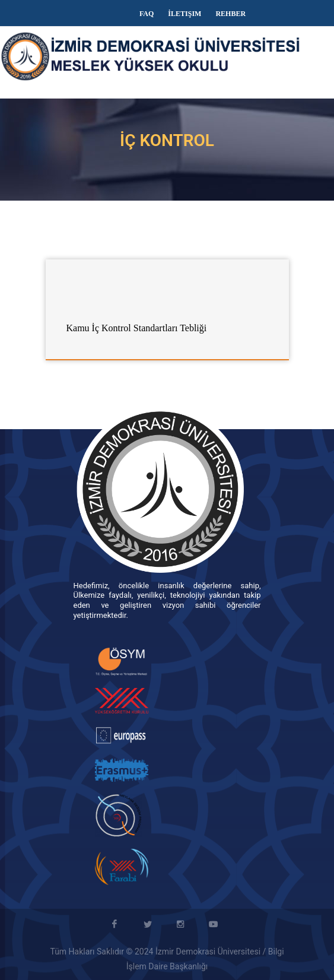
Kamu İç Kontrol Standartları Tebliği (137, 328)
